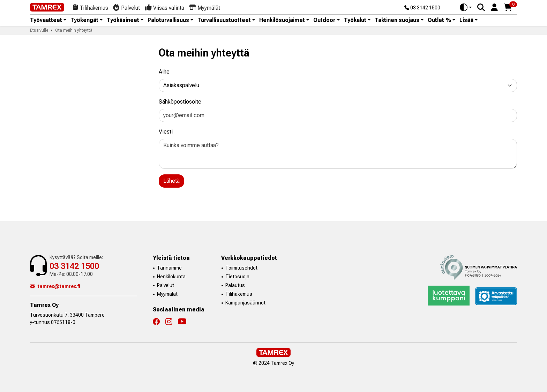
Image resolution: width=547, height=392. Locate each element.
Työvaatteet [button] (46, 20)
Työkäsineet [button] (123, 20)
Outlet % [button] (439, 20)
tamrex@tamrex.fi (55, 286)
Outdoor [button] (324, 20)
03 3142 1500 (422, 8)
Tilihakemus (239, 294)
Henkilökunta (171, 277)
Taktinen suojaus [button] (397, 20)
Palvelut (166, 285)
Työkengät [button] (84, 20)
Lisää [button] (466, 20)
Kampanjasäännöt (245, 303)
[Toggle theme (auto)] (466, 7)
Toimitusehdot (241, 268)
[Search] (481, 7)
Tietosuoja (237, 277)
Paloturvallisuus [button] (168, 20)
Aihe (164, 72)
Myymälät (167, 294)
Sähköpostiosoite (180, 102)
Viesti (166, 132)
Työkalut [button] (355, 20)
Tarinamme (169, 268)
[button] (494, 7)
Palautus (235, 285)
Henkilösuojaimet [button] (282, 20)
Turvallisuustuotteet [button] (224, 20)
